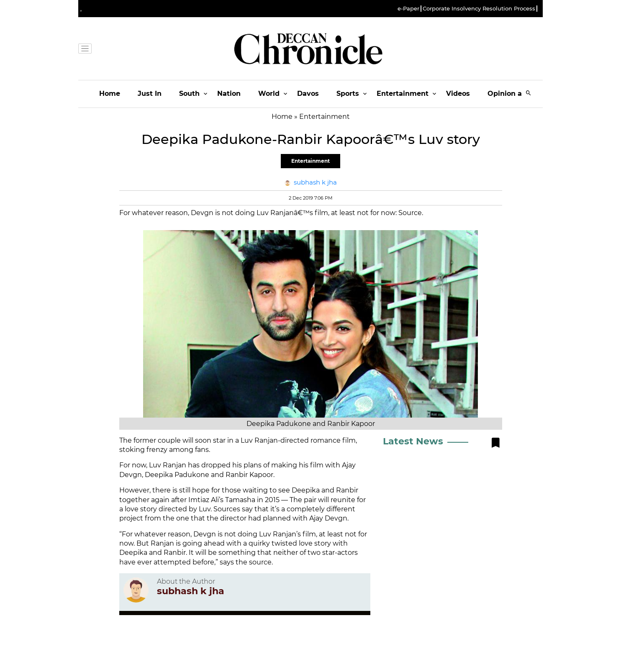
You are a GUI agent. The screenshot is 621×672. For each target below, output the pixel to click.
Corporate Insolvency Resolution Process (479, 9)
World (269, 94)
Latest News (413, 441)
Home (110, 94)
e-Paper (408, 9)
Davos (308, 94)
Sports (348, 94)
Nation (229, 94)
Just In (150, 94)
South (189, 94)
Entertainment (403, 94)
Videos (458, 94)
